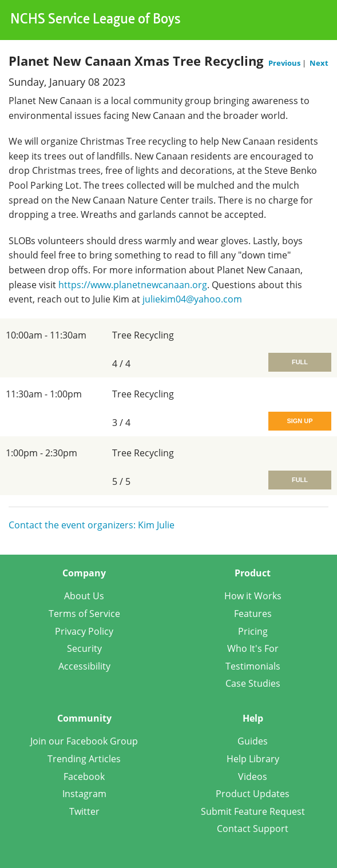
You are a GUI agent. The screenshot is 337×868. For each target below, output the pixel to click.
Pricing (253, 631)
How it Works (253, 596)
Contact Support (253, 829)
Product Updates (253, 794)
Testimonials (253, 666)
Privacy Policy (84, 631)
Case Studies (253, 683)
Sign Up (300, 421)
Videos (253, 777)
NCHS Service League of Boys (96, 20)
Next (319, 63)
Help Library (253, 759)
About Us (84, 596)
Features (253, 614)
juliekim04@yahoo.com (192, 299)
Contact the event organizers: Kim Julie (92, 525)
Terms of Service (84, 614)
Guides (253, 741)
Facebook (84, 777)
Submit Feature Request (253, 811)
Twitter (84, 811)
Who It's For (253, 648)
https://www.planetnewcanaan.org (133, 285)
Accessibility (84, 666)
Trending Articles (84, 759)
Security (84, 648)
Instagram (84, 794)
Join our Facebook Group (84, 741)
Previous (285, 63)
